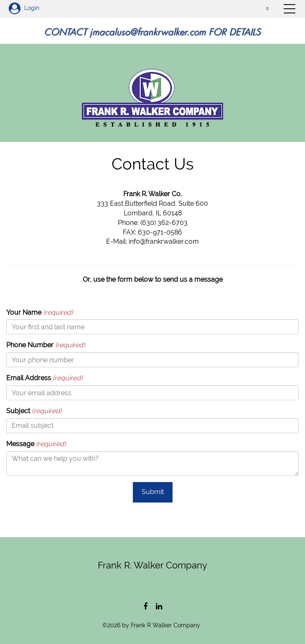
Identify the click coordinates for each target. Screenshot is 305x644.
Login (24, 8)
